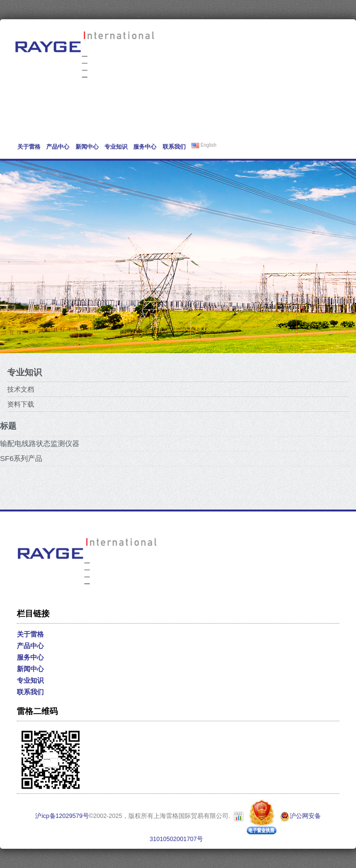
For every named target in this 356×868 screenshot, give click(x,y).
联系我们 (174, 147)
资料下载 (21, 404)
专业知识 (116, 147)
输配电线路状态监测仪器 (40, 443)
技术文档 (21, 389)
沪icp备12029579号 (62, 816)
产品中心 (58, 147)
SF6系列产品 (21, 458)
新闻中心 (87, 147)
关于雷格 (29, 147)
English (204, 145)
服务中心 (145, 147)
